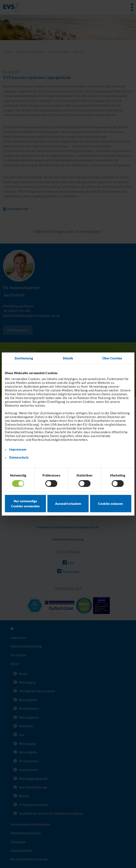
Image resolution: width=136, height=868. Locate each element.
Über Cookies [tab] (112, 358)
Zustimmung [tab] (24, 358)
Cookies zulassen (111, 504)
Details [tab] (68, 358)
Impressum (18, 449)
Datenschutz (19, 457)
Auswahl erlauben (68, 504)
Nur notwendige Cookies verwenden (25, 504)
